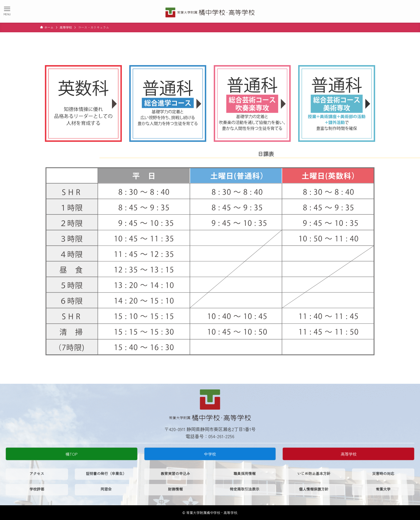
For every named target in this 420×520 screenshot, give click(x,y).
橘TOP (71, 454)
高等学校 (349, 454)
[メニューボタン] (7, 11)
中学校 (210, 454)
